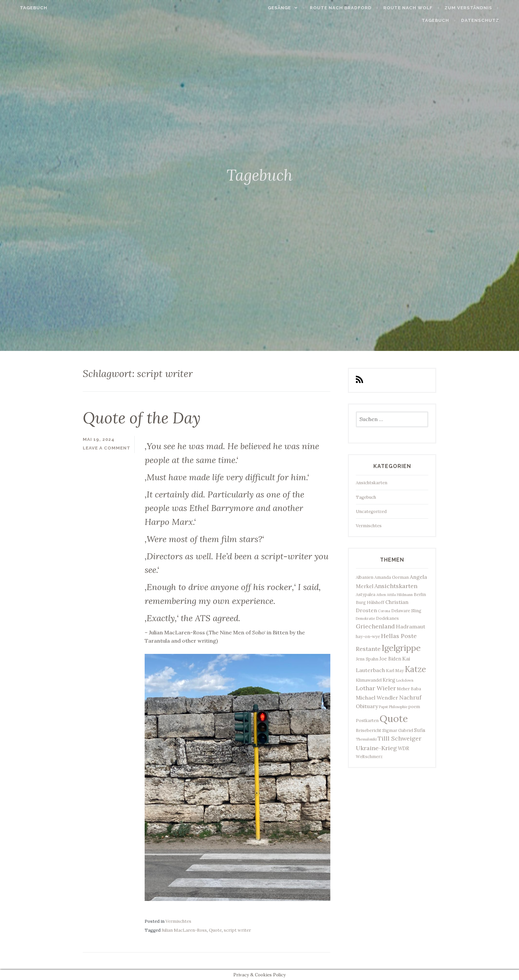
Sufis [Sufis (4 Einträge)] (420, 730)
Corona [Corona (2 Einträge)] (384, 611)
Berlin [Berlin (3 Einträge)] (420, 594)
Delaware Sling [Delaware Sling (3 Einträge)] (406, 611)
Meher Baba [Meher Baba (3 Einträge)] (409, 689)
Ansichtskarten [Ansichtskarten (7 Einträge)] (396, 586)
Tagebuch (22, 8)
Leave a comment (107, 448)
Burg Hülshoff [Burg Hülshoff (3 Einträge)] (370, 602)
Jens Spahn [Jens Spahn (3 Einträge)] (367, 659)
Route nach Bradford (352, 8)
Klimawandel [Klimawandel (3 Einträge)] (369, 680)
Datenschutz (491, 20)
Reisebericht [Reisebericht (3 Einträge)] (369, 730)
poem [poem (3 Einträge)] (414, 706)
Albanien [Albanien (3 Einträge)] (365, 577)
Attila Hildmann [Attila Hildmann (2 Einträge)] (400, 595)
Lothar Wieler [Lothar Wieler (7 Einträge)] (376, 688)
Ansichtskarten (372, 483)
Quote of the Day (142, 418)
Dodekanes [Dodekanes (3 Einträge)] (387, 618)
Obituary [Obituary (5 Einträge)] (367, 706)
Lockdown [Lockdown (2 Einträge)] (405, 680)
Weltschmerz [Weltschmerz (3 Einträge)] (369, 756)
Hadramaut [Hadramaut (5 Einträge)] (411, 626)
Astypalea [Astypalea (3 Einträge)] (366, 594)
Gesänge (291, 8)
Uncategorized (371, 511)
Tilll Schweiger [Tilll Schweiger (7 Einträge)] (400, 738)
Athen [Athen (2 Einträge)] (381, 595)
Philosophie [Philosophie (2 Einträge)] (398, 707)
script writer (237, 930)
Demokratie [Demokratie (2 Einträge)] (365, 618)
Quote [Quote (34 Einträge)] (394, 718)
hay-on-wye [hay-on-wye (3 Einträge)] (368, 636)
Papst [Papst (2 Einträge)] (383, 707)
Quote (215, 930)
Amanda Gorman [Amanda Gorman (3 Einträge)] (392, 577)
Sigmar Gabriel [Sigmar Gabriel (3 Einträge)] (398, 730)
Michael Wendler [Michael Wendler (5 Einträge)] (377, 698)
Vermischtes (178, 921)
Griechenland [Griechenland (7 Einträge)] (375, 626)
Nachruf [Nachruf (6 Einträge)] (410, 698)
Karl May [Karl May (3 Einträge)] (395, 670)
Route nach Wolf (420, 8)
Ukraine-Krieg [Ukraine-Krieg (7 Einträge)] (376, 748)
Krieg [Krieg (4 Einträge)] (389, 680)
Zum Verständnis (480, 8)
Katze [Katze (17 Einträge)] (415, 669)
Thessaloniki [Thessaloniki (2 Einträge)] (366, 739)
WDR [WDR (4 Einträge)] (403, 748)
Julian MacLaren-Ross (184, 930)
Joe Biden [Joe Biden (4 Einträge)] (390, 659)
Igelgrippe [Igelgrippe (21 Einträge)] (401, 648)
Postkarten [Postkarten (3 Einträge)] (367, 720)
